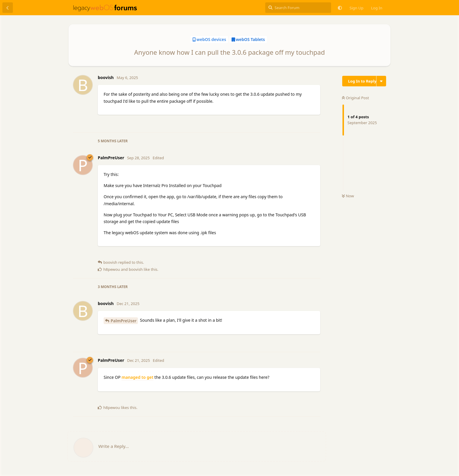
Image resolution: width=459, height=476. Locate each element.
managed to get (137, 377)
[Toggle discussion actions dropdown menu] (381, 81)
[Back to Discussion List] (8, 8)
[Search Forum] (298, 8)
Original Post (355, 98)
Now (348, 196)
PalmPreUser (124, 321)
